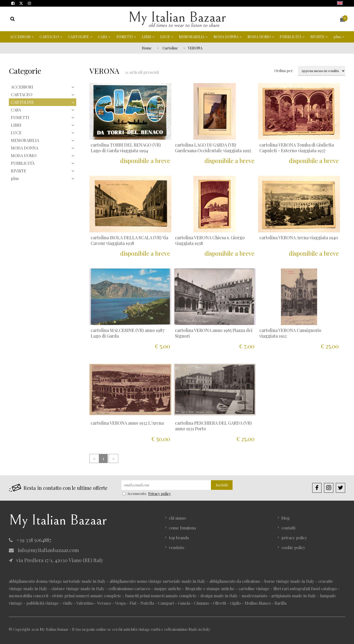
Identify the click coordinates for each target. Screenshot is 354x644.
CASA (104, 37)
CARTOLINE (80, 37)
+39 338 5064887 (30, 540)
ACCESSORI (22, 37)
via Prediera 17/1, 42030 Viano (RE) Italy (56, 560)
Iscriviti (222, 485)
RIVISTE (319, 37)
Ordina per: (284, 71)
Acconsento (135, 494)
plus (339, 37)
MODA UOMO (261, 37)
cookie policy (293, 547)
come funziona (182, 528)
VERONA (195, 48)
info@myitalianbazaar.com (44, 550)
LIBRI (148, 37)
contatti (288, 528)
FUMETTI (126, 37)
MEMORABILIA (193, 37)
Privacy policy (160, 494)
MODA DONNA (228, 37)
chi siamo (177, 518)
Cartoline (170, 48)
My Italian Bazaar (177, 17)
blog (286, 518)
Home (147, 48)
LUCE (167, 37)
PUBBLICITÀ (292, 37)
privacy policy (294, 538)
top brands (179, 538)
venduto (177, 547)
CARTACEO (51, 37)
